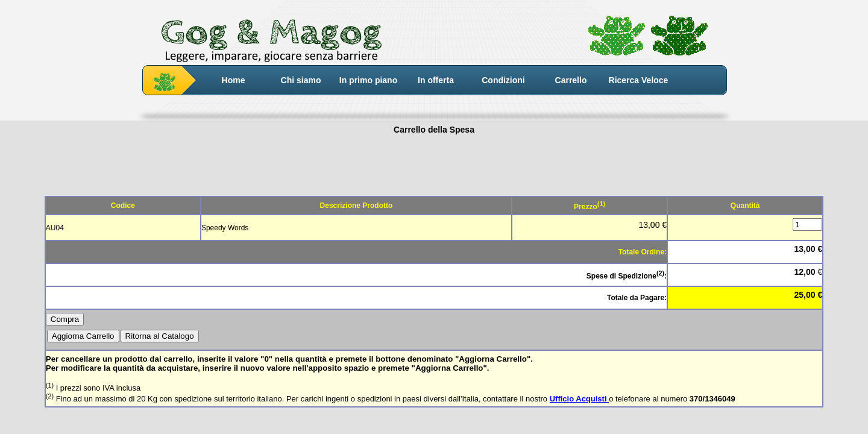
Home (234, 80)
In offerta (436, 80)
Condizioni (503, 80)
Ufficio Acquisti (579, 399)
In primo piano (368, 80)
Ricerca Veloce (639, 80)
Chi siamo (301, 80)
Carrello (571, 80)
